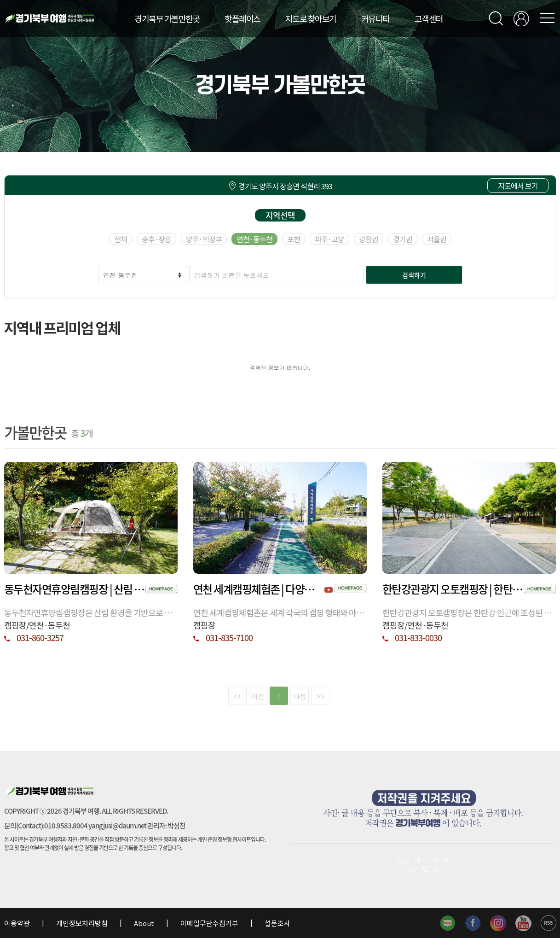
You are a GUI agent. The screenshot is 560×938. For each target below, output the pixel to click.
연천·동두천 (254, 239)
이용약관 (18, 923)
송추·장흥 (156, 239)
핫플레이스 (242, 18)
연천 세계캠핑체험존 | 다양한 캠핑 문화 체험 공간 (259, 589)
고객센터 (429, 18)
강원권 (369, 239)
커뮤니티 (375, 18)
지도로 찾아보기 (311, 18)
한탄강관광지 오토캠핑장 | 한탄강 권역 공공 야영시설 (453, 589)
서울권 (437, 239)
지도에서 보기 (518, 186)
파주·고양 (329, 239)
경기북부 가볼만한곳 (167, 18)
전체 (121, 239)
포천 (294, 239)
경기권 (403, 239)
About (144, 923)
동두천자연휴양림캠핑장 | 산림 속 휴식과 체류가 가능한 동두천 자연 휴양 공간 (75, 589)
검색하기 (414, 275)
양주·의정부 (204, 239)
